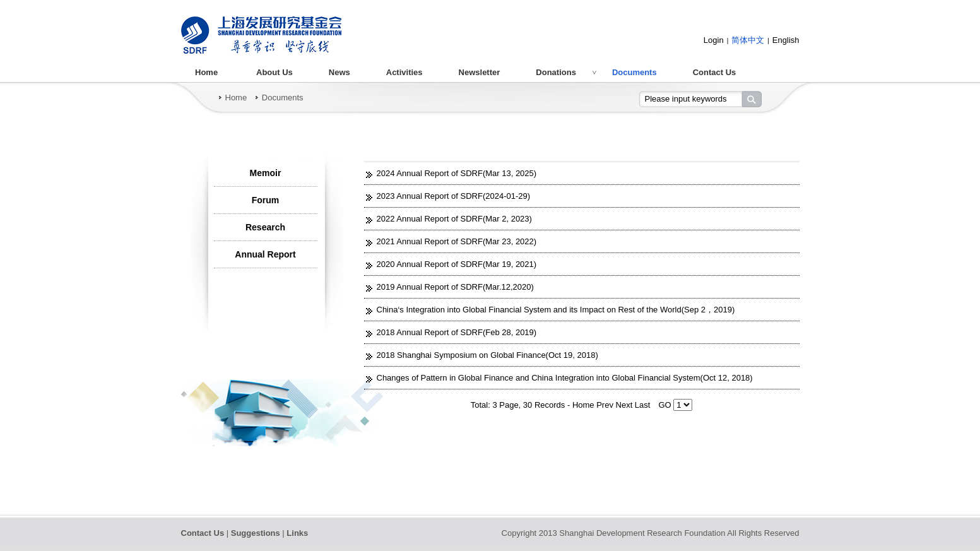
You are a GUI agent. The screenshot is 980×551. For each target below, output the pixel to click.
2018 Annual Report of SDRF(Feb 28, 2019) (457, 332)
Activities (404, 72)
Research (265, 227)
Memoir (266, 173)
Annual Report (265, 254)
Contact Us (715, 72)
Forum (266, 200)
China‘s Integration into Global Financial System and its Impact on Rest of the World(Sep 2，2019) (556, 310)
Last (643, 405)
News (339, 72)
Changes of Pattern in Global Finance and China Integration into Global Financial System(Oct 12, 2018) (565, 378)
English (786, 40)
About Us (275, 72)
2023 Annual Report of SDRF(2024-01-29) (454, 196)
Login (714, 40)
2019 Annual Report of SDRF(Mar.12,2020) (455, 287)
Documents (635, 72)
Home (206, 72)
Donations (556, 72)
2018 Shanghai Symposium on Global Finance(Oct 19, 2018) (487, 355)
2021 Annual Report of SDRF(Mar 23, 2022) (457, 241)
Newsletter (480, 72)
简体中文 (748, 40)
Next (625, 405)
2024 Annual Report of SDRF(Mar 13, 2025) (457, 173)
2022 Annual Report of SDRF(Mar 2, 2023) (454, 219)
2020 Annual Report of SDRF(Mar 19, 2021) (457, 264)
